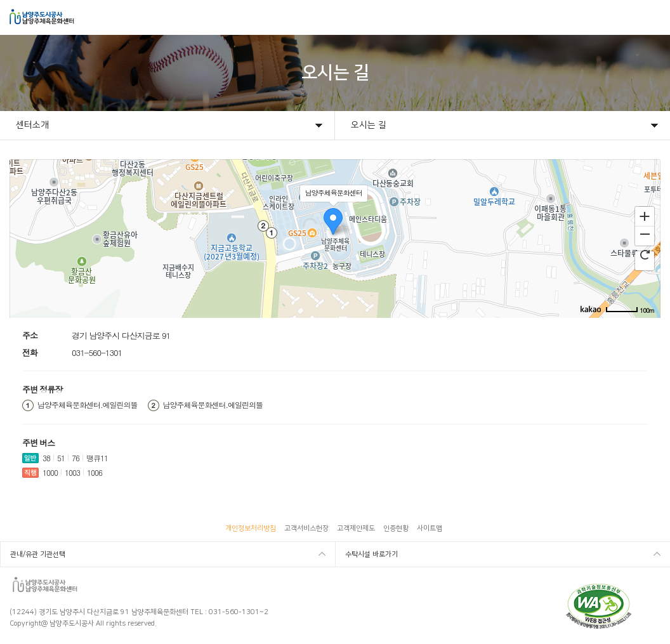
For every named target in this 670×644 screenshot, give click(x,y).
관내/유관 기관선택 (38, 555)
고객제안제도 (356, 529)
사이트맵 (430, 529)
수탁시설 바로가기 (371, 555)
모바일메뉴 (652, 17)
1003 (72, 472)
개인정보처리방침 (251, 529)
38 (46, 458)
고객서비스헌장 (306, 529)
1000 (50, 472)
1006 (95, 472)
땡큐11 (97, 458)
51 (61, 458)
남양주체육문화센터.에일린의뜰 (88, 405)
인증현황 (396, 529)
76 (76, 458)
